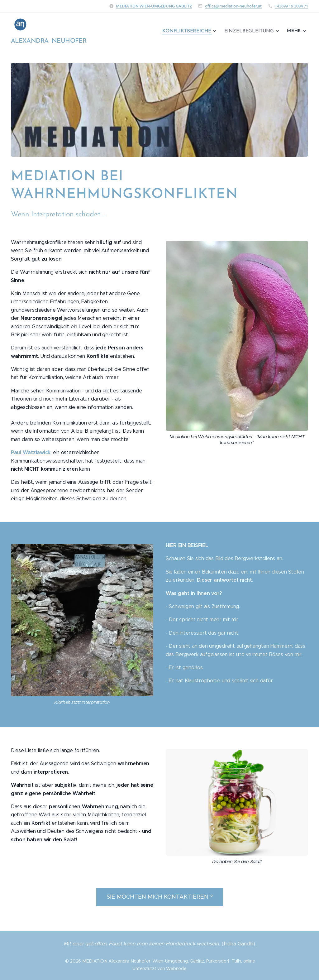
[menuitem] (191, 31)
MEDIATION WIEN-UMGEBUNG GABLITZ (154, 6)
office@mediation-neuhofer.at (233, 6)
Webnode (176, 968)
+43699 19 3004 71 (291, 6)
